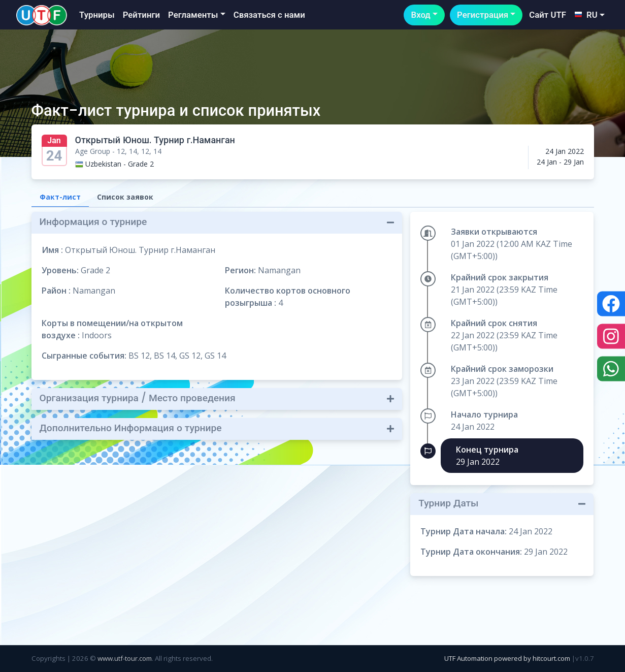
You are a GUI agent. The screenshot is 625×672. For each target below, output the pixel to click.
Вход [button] (420, 15)
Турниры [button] (97, 15)
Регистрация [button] (483, 15)
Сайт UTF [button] (548, 15)
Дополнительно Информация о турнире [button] (131, 428)
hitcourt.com (552, 658)
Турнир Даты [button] (448, 503)
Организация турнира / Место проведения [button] (138, 398)
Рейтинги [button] (141, 15)
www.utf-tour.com (125, 658)
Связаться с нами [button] (269, 15)
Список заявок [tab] (125, 197)
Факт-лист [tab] (60, 197)
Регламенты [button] (193, 15)
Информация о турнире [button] (93, 222)
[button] (589, 15)
